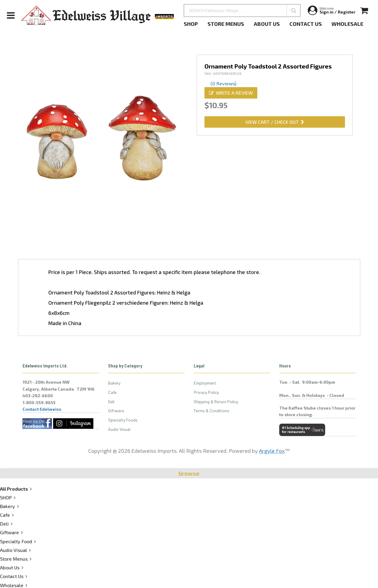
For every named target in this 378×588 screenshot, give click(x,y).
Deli (111, 402)
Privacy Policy (206, 392)
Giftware (116, 411)
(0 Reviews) (223, 83)
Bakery (114, 383)
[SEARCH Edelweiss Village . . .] (242, 11)
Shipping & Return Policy (216, 402)
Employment (205, 383)
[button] (294, 11)
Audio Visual (119, 429)
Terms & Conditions (212, 411)
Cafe (112, 392)
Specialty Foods (123, 420)
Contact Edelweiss (42, 409)
